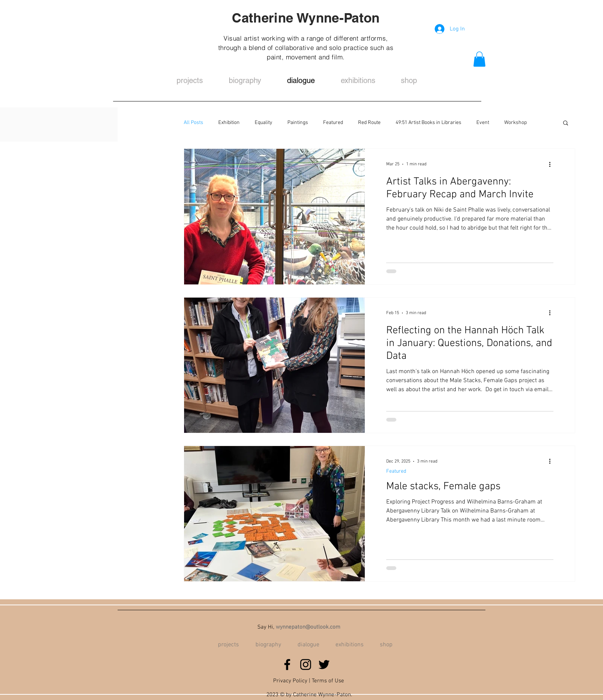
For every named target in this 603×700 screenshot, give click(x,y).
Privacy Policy (290, 681)
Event (483, 123)
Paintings (298, 123)
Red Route (369, 123)
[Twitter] (324, 664)
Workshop (515, 123)
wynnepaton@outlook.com (308, 627)
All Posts (193, 123)
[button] (479, 59)
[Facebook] (287, 664)
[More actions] (552, 164)
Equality (264, 123)
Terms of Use (328, 681)
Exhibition (229, 123)
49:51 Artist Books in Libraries (428, 123)
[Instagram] (306, 664)
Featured (333, 123)
